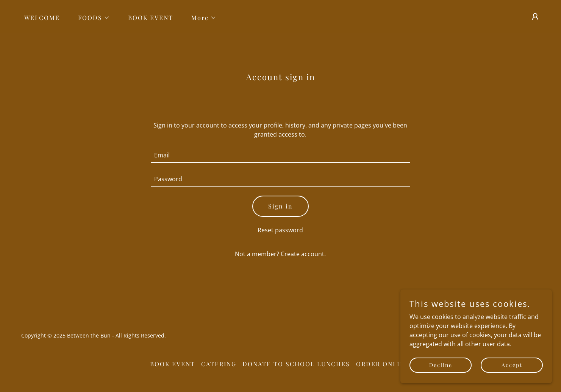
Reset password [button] (280, 230)
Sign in (280, 206)
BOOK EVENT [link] (151, 18)
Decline (441, 365)
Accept (512, 365)
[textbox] (280, 155)
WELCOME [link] (42, 18)
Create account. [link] (303, 254)
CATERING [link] (219, 364)
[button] (91, 18)
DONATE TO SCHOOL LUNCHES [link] (296, 364)
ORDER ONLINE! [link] (384, 364)
